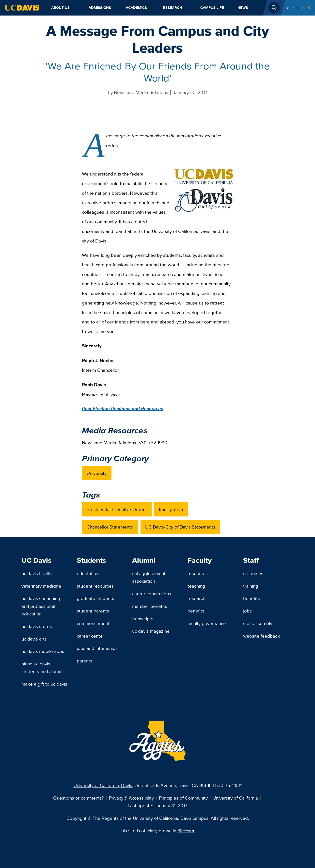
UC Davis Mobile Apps (43, 651)
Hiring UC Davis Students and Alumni (42, 667)
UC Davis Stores (37, 626)
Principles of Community (183, 798)
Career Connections (152, 594)
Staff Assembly (258, 623)
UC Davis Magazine (151, 631)
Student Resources (95, 586)
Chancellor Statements (110, 527)
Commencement (93, 623)
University (97, 473)
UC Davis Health (37, 573)
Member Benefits (150, 606)
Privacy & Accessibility (131, 798)
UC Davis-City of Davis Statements (180, 527)
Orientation (88, 573)
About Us (60, 8)
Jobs (247, 611)
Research (173, 8)
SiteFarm (186, 831)
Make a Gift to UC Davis (44, 684)
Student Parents (93, 611)
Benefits (196, 611)
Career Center (90, 636)
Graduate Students (95, 598)
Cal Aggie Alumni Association (149, 577)
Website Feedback (261, 636)
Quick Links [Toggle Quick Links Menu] (296, 8)
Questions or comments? (79, 798)
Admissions (100, 8)
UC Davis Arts (34, 639)
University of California (235, 798)
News (243, 8)
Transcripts (143, 619)
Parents (85, 661)
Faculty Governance (207, 623)
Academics (136, 8)
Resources (198, 573)
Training (251, 586)
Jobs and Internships (97, 648)
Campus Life (212, 8)
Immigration (171, 509)
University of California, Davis (103, 785)
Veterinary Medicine (41, 586)
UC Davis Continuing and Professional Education (41, 606)
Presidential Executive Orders (117, 509)
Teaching (196, 586)
